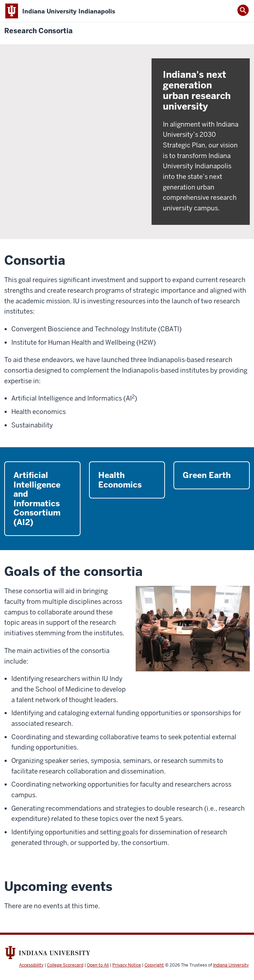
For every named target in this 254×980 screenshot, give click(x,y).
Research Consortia (39, 31)
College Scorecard (65, 965)
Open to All (98, 965)
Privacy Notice (127, 965)
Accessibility (31, 965)
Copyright (154, 965)
